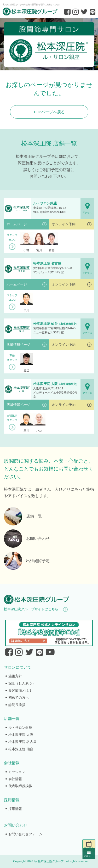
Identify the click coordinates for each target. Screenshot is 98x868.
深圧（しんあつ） (22, 683)
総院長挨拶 (17, 705)
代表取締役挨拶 (20, 786)
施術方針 (15, 676)
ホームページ (17, 224)
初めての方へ (19, 698)
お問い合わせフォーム (25, 834)
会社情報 (15, 779)
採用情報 (15, 809)
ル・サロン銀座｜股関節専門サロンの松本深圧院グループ (49, 44)
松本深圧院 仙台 (21, 749)
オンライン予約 (64, 224)
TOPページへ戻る (49, 112)
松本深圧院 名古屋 (22, 742)
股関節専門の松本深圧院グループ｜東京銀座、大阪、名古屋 (30, 12)
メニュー (89, 854)
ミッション (17, 772)
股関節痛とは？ (20, 690)
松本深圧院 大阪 (21, 735)
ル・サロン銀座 (20, 728)
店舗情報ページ (18, 345)
